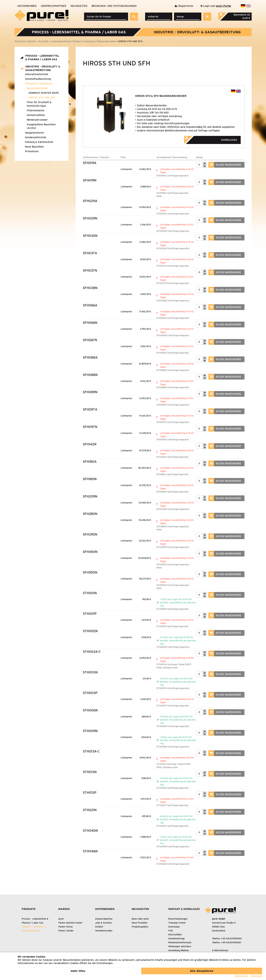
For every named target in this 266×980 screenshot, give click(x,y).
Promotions (32, 151)
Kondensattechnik (36, 137)
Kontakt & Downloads (184, 909)
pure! (61, 919)
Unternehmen (27, 6)
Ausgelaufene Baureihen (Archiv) (41, 126)
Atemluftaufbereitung (38, 79)
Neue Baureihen (34, 147)
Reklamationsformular (180, 942)
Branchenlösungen (178, 919)
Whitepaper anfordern (180, 946)
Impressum (256, 976)
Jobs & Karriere (103, 923)
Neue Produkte (139, 923)
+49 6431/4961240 (231, 938)
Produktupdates (140, 927)
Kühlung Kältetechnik (39, 142)
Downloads (216, 139)
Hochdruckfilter (36, 115)
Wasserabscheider (37, 88)
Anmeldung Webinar (179, 950)
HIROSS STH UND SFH (42, 98)
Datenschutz (241, 976)
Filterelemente (36, 110)
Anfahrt (99, 927)
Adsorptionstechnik (36, 74)
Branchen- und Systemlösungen (114, 6)
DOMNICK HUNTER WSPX (44, 93)
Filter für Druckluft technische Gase (39, 104)
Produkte (29, 909)
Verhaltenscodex (104, 931)
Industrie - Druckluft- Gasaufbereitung (197, 32)
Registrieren (184, 6)
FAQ (171, 931)
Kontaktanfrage (176, 938)
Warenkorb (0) (242, 15)
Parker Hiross (65, 927)
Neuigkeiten (79, 6)
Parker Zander (66, 931)
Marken (64, 909)
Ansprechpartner (54, 6)
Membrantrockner (37, 120)
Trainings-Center (177, 923)
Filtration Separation (39, 84)
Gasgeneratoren (34, 133)
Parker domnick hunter (70, 923)
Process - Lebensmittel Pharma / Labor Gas (79, 32)
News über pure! (140, 919)
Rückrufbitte (175, 935)
